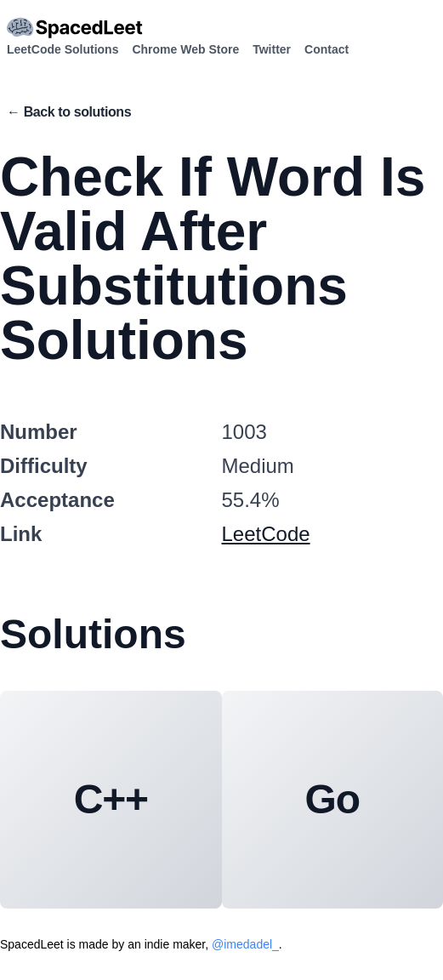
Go (332, 799)
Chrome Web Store (185, 49)
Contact (327, 49)
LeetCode (266, 534)
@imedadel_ (245, 944)
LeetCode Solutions (62, 49)
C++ (111, 799)
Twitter (272, 49)
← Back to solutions (69, 112)
